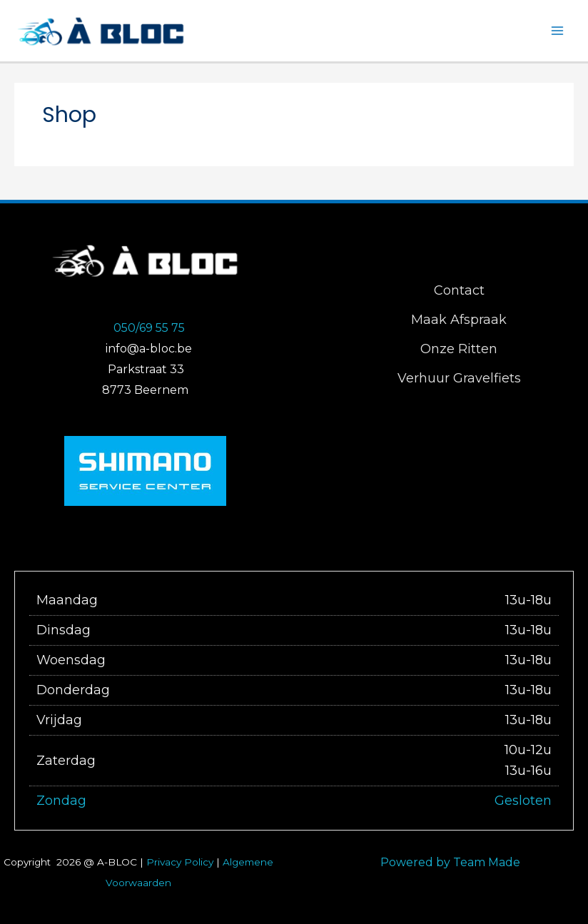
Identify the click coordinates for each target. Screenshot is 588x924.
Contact (459, 293)
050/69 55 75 (149, 330)
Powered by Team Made (450, 857)
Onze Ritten (459, 352)
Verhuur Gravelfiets (459, 381)
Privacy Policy (180, 856)
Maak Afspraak (459, 323)
